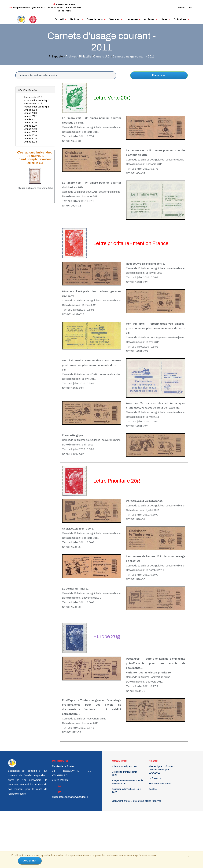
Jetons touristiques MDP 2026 (125, 774)
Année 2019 (31, 126)
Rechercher (159, 75)
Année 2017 (31, 132)
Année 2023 (31, 113)
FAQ (191, 8)
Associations (95, 19)
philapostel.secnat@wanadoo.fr (27, 8)
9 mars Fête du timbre (160, 784)
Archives (149, 19)
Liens (164, 19)
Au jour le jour (35, 163)
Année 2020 (31, 123)
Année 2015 (31, 139)
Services (114, 19)
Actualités (180, 19)
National (75, 19)
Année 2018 (31, 129)
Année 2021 (31, 119)
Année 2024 (31, 110)
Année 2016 (31, 135)
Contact (181, 8)
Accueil (59, 19)
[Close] (189, 856)
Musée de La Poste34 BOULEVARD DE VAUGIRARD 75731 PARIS (64, 8)
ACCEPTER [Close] (30, 861)
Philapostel (56, 57)
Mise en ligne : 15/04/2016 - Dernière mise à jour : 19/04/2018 (162, 770)
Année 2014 (31, 142)
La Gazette (155, 778)
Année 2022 (31, 116)
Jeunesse (132, 19)
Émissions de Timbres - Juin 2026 (127, 791)
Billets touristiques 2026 (125, 767)
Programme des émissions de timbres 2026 (127, 782)
